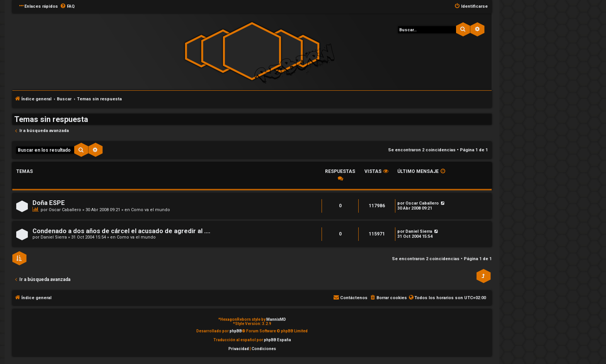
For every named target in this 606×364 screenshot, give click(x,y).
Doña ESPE (49, 203)
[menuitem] (67, 7)
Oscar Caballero (65, 210)
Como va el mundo (151, 210)
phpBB (236, 331)
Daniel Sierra (54, 237)
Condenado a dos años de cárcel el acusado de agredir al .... (121, 231)
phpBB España (277, 340)
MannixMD (276, 319)
